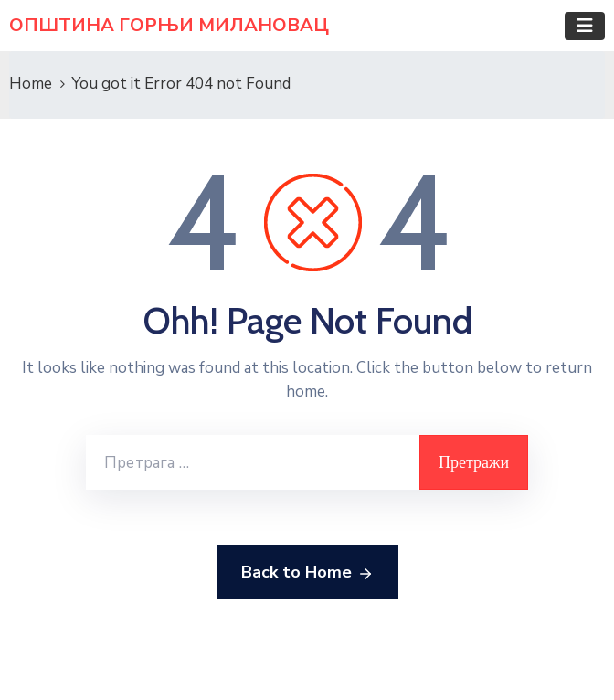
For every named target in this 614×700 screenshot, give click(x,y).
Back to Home (307, 573)
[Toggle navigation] (585, 26)
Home (31, 84)
